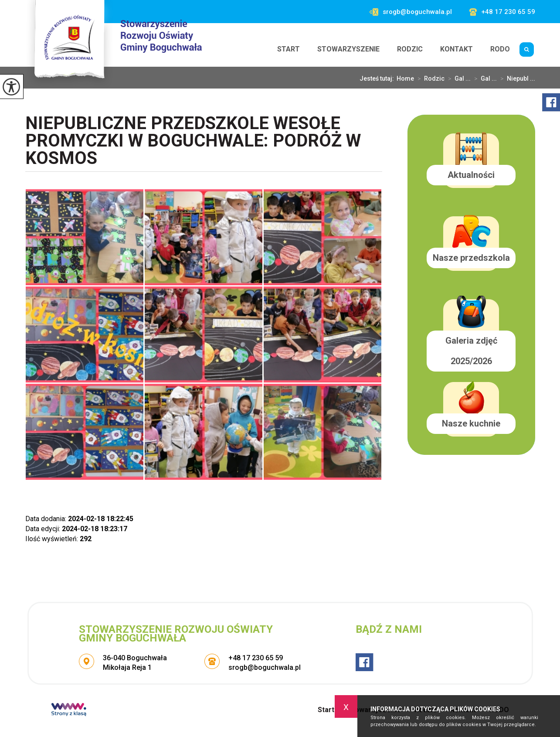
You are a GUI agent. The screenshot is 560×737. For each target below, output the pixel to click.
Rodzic (410, 49)
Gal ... (458, 78)
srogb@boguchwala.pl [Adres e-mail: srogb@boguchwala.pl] (265, 667)
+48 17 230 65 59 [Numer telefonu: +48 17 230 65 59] (256, 658)
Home (405, 78)
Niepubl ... (516, 78)
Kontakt (456, 49)
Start (288, 49)
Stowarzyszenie (348, 49)
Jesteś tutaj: (378, 78)
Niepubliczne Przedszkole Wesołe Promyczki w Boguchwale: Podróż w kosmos (193, 142)
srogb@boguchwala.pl (411, 12)
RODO (500, 49)
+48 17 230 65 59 (502, 12)
